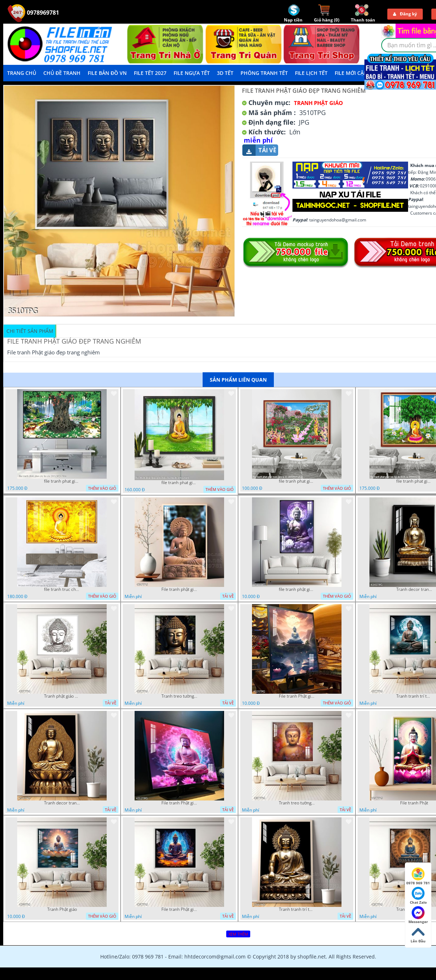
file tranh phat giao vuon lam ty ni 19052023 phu (297, 481)
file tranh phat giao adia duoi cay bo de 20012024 (179, 483)
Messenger (418, 915)
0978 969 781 (418, 876)
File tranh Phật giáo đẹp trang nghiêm (179, 909)
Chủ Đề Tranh (62, 73)
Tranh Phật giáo (62, 909)
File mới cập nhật (359, 73)
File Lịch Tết (311, 73)
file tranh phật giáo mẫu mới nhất (297, 589)
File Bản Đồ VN (107, 73)
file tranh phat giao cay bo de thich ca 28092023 (414, 481)
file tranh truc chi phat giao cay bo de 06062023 (62, 589)
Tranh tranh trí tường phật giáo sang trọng (414, 696)
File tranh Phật (414, 803)
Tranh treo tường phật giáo (179, 696)
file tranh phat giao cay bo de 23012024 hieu (62, 481)
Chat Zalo (418, 896)
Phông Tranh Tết (264, 73)
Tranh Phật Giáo (318, 103)
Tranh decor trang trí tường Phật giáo (414, 589)
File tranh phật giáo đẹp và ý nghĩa (179, 589)
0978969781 (33, 13)
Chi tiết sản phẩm (30, 331)
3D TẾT (225, 73)
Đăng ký (405, 14)
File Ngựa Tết (192, 73)
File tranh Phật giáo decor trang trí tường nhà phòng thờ (297, 696)
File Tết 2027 (150, 73)
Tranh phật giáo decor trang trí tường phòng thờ (62, 696)
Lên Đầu (418, 934)
